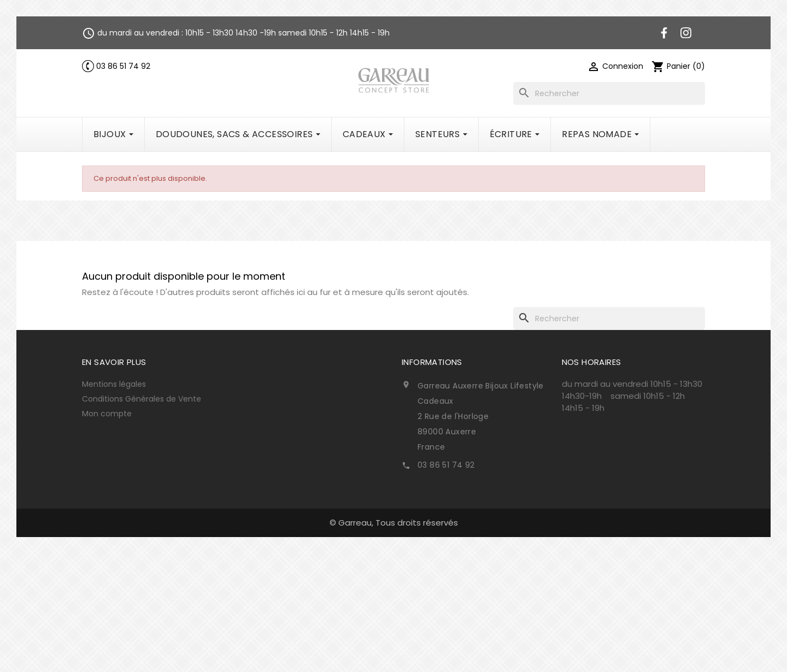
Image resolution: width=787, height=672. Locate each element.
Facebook (664, 33)
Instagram (686, 33)
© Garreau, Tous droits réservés (394, 523)
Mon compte (107, 414)
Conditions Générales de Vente (142, 399)
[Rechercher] (609, 93)
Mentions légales (114, 384)
